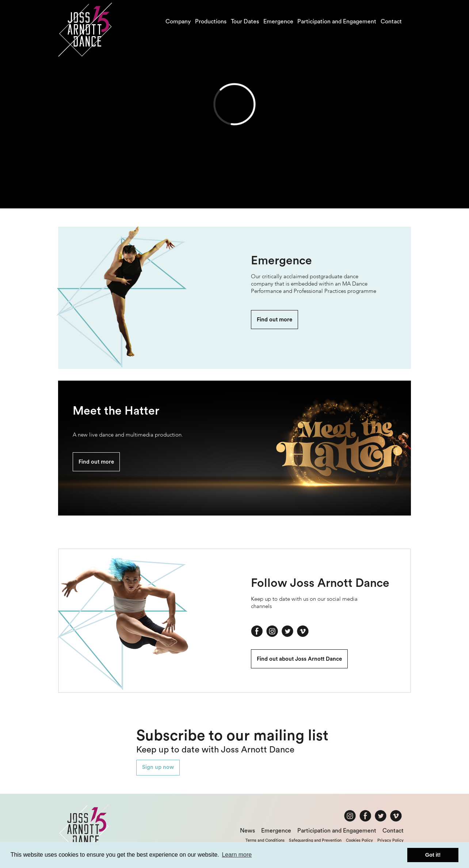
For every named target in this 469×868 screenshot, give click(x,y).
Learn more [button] (237, 855)
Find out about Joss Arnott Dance (299, 659)
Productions (211, 22)
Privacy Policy (390, 840)
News (247, 831)
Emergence (278, 22)
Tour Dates (245, 22)
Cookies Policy (359, 840)
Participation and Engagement (337, 22)
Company (178, 22)
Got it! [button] (433, 855)
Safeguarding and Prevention (315, 840)
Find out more (274, 320)
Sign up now (158, 767)
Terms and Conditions (265, 840)
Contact (391, 22)
